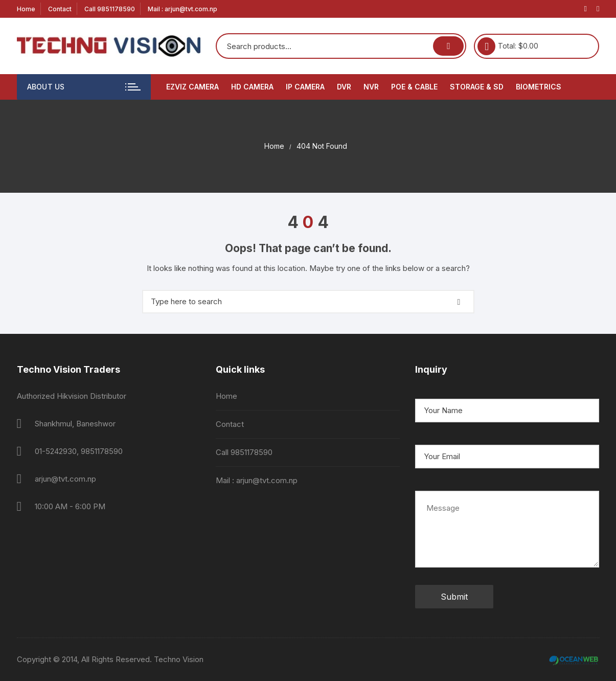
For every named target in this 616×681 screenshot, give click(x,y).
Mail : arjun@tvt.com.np (182, 9)
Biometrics (539, 87)
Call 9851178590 (110, 9)
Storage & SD (477, 87)
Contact (60, 9)
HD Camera (252, 87)
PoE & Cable (414, 87)
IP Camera (305, 87)
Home (26, 9)
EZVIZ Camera (192, 87)
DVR (344, 87)
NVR (371, 87)
